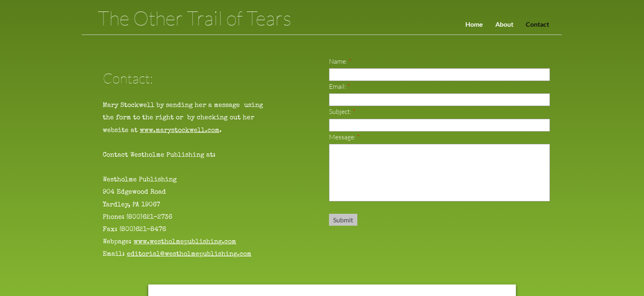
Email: (339, 86)
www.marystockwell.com (179, 131)
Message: (344, 137)
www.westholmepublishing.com (185, 242)
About (504, 24)
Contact (537, 24)
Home (474, 24)
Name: (340, 61)
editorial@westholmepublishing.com (189, 254)
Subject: (342, 111)
